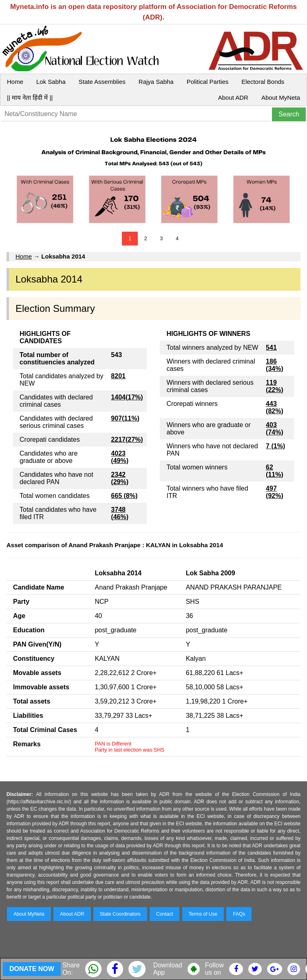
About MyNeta (281, 98)
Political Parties (208, 82)
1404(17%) (127, 397)
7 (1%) (275, 446)
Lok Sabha (51, 82)
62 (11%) (275, 471)
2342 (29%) (120, 478)
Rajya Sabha (156, 82)
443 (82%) (275, 407)
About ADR (233, 98)
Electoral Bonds (263, 82)
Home (15, 82)
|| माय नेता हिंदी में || (30, 98)
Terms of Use (203, 914)
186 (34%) (275, 365)
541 (271, 347)
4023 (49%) (120, 457)
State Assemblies (102, 82)
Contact (165, 914)
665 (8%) (124, 496)
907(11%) (125, 418)
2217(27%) (127, 440)
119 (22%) (275, 386)
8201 (118, 376)
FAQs (239, 914)
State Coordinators (120, 914)
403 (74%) (275, 429)
